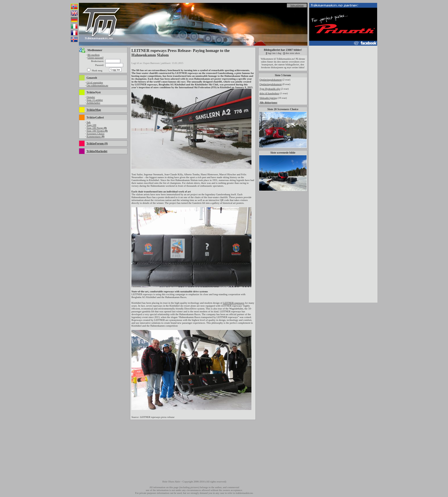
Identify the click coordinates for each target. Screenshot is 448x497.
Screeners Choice (96, 134)
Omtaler (91, 97)
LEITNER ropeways (233, 303)
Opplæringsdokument (271, 80)
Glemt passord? (95, 58)
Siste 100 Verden (97, 131)
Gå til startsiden (95, 83)
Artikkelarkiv (93, 103)
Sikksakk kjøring (268, 98)
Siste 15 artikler (95, 100)
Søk (89, 122)
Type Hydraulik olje (270, 89)
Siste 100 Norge (97, 128)
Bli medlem (93, 55)
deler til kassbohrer (269, 93)
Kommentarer (96, 136)
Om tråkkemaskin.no (97, 85)
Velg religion (297, 5)
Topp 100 (91, 125)
